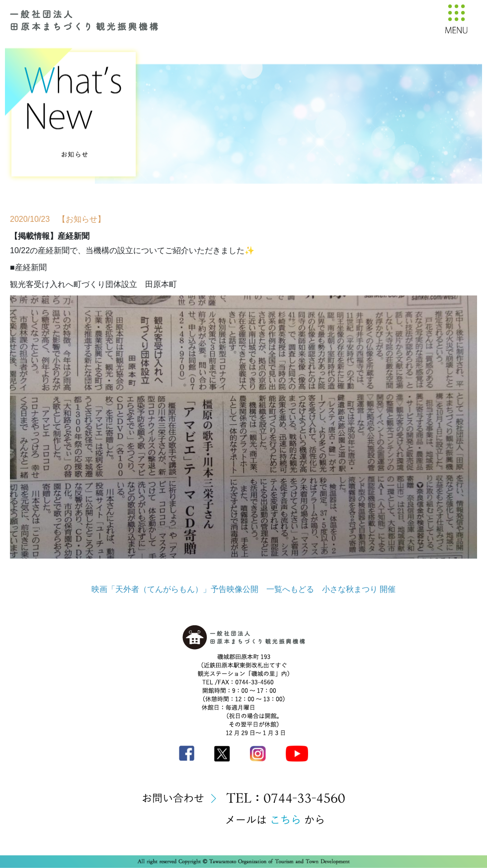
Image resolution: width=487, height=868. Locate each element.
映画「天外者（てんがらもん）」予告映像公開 (175, 589)
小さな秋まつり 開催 (359, 589)
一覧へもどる (290, 589)
